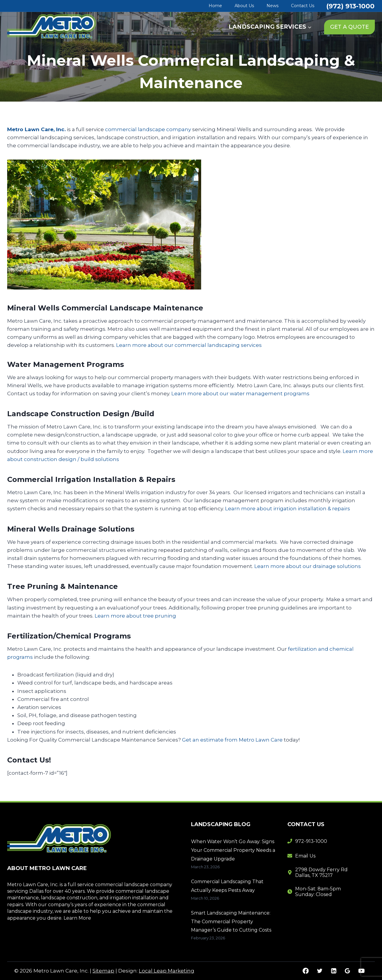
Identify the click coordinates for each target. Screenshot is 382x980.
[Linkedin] (334, 971)
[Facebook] (306, 971)
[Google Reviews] (348, 971)
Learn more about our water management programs (240, 393)
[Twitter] (319, 971)
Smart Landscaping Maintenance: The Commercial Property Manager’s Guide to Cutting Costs (231, 922)
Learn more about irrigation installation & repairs (288, 509)
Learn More (77, 918)
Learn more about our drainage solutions (308, 566)
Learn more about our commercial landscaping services (189, 345)
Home (215, 6)
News (272, 6)
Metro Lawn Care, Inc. (36, 129)
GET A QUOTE (349, 27)
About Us (244, 6)
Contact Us (303, 6)
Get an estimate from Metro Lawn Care (232, 740)
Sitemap (103, 971)
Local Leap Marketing (167, 971)
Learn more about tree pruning (135, 616)
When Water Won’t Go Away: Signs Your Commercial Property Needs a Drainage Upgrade (233, 850)
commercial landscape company (148, 129)
